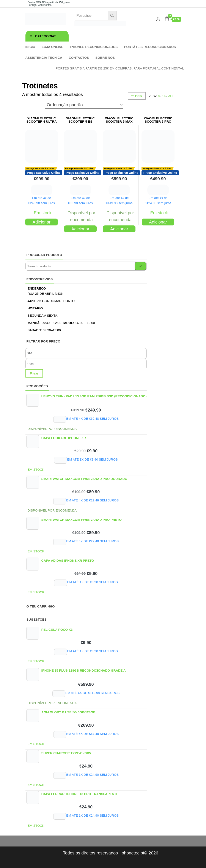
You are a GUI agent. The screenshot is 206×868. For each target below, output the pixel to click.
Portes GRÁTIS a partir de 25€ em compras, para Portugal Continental (120, 68)
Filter (137, 96)
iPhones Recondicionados (94, 47)
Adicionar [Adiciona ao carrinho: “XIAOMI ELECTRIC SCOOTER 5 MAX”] (119, 229)
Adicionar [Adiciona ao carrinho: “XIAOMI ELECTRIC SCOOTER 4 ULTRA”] (42, 222)
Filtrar (34, 373)
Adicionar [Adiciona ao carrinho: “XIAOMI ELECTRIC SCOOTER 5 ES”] (80, 229)
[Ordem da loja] (84, 105)
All (171, 96)
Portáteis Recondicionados (150, 47)
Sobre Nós (105, 58)
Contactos (79, 58)
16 (164, 96)
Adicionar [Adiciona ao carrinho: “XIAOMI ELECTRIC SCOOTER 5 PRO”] (158, 222)
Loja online (52, 47)
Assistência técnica (44, 58)
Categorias (46, 36)
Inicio (30, 47)
